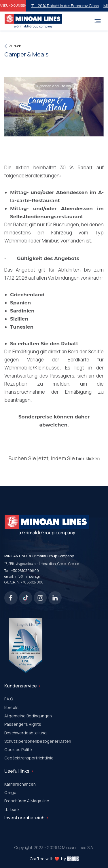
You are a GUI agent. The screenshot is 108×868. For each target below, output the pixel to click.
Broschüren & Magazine (27, 801)
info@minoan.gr (27, 576)
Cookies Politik (18, 749)
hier (80, 459)
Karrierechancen (20, 784)
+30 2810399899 (25, 571)
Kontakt (12, 707)
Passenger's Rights (23, 724)
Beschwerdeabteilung (25, 733)
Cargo (10, 792)
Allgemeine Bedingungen (28, 716)
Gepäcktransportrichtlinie (29, 758)
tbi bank (12, 809)
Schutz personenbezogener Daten (38, 741)
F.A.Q (9, 699)
